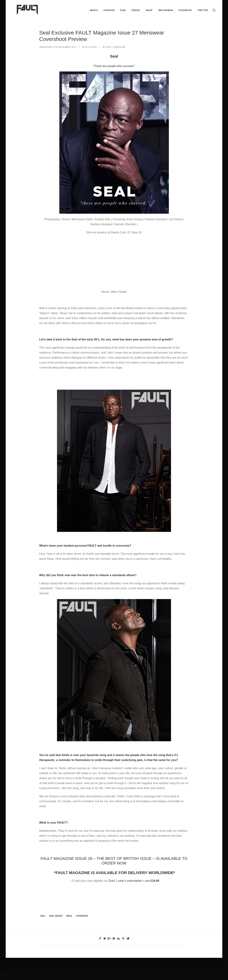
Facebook (185, 14)
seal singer (56, 926)
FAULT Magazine (116, 58)
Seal (43, 926)
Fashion (109, 14)
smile (69, 926)
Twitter (203, 14)
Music (94, 14)
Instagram (165, 14)
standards (82, 926)
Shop (149, 14)
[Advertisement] (114, 272)
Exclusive (91, 58)
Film (123, 14)
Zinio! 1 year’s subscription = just (134, 891)
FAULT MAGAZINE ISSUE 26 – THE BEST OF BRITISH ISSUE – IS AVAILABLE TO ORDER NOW (114, 871)
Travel (136, 14)
